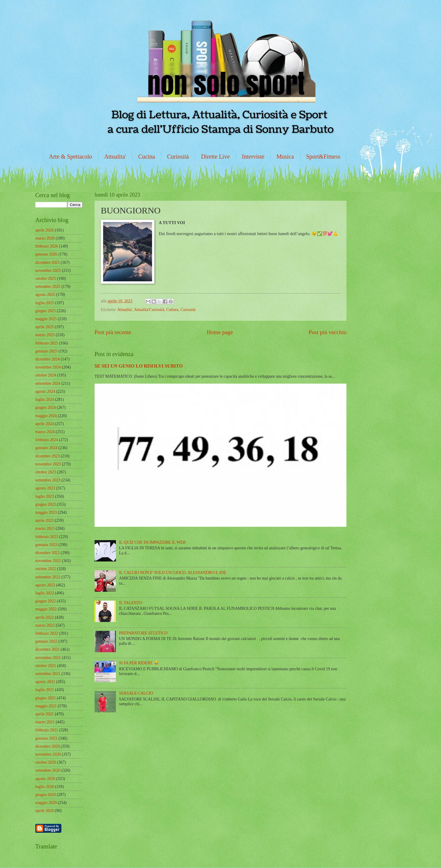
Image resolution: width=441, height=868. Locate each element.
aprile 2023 (44, 520)
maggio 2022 (46, 609)
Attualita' (115, 157)
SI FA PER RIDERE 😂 (139, 663)
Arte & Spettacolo (71, 157)
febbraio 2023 (47, 537)
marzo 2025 (45, 335)
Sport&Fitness (323, 157)
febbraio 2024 (47, 440)
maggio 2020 (46, 803)
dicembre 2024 (47, 359)
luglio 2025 (45, 303)
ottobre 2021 (46, 666)
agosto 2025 (45, 295)
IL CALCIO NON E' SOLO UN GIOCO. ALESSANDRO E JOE (173, 573)
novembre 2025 (48, 271)
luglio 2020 (45, 787)
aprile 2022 (44, 617)
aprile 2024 (44, 424)
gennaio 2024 (46, 448)
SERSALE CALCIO (136, 693)
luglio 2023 (45, 496)
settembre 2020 (48, 770)
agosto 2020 (45, 779)
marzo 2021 (45, 722)
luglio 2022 (45, 593)
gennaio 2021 (46, 738)
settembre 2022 (48, 577)
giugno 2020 (45, 795)
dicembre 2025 (47, 263)
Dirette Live (215, 157)
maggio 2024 (46, 416)
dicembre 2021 (47, 649)
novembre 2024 (48, 367)
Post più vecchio (327, 332)
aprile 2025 (44, 327)
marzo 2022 (45, 625)
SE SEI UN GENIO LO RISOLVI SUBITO (139, 366)
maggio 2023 (46, 512)
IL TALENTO (131, 603)
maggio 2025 (46, 319)
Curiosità (178, 157)
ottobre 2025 (46, 279)
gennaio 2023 (46, 545)
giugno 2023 (45, 504)
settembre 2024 (48, 383)
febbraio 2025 (47, 343)
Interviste (253, 157)
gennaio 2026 (46, 254)
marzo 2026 (45, 238)
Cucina (147, 157)
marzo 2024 (45, 432)
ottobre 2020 (46, 762)
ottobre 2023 (46, 472)
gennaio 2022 (46, 641)
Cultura (172, 310)
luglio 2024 (45, 399)
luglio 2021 (45, 690)
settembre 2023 (48, 480)
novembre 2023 (48, 464)
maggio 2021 (46, 706)
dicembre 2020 (47, 746)
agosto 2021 (45, 682)
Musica (285, 157)
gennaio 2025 (46, 351)
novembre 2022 (48, 561)
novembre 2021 (48, 658)
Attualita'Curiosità (149, 310)
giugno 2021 (45, 698)
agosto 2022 (45, 585)
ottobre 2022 (46, 569)
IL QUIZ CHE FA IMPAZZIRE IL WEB (152, 542)
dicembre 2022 (47, 553)
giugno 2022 (45, 601)
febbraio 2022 (47, 633)
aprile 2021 (44, 714)
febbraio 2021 (47, 730)
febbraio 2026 (47, 246)
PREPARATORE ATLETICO (143, 633)
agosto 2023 (45, 488)
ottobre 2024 (46, 375)
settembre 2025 (48, 287)
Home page (220, 332)
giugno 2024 (45, 407)
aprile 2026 (44, 230)
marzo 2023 (45, 528)
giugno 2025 (45, 311)
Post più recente (113, 332)
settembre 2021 (48, 674)
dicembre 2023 (47, 456)
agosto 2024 (45, 391)
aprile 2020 (44, 811)
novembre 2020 (48, 754)
